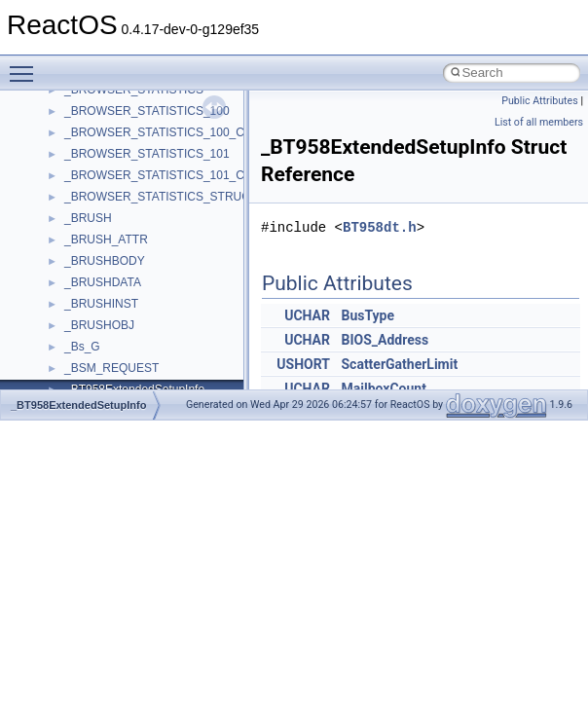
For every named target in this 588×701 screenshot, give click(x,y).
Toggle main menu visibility (26, 65)
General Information (85, 122)
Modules (55, 186)
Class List (74, 250)
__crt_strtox (95, 314)
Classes (54, 229)
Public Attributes (540, 101)
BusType (367, 315)
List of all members (539, 122)
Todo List (56, 143)
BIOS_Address (385, 340)
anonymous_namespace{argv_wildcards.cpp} (182, 379)
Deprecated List (74, 165)
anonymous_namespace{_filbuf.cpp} (158, 357)
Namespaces (67, 207)
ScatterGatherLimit (399, 364)
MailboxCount (383, 388)
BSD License (67, 100)
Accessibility (96, 336)
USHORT (303, 364)
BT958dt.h (380, 227)
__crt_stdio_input (109, 272)
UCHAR (307, 315)
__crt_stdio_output (112, 293)
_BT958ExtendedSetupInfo (78, 405)
